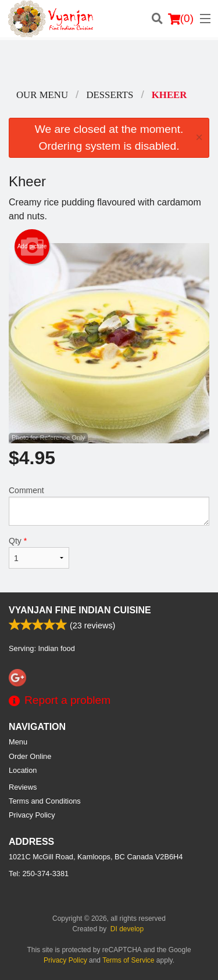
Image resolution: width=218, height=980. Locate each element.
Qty (39, 552)
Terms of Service (128, 960)
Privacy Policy (32, 815)
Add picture (32, 247)
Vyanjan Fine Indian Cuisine (80, 610)
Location (23, 770)
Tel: (39, 874)
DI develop (127, 929)
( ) (181, 19)
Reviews (23, 787)
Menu (18, 742)
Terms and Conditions (45, 801)
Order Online (30, 756)
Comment (109, 506)
